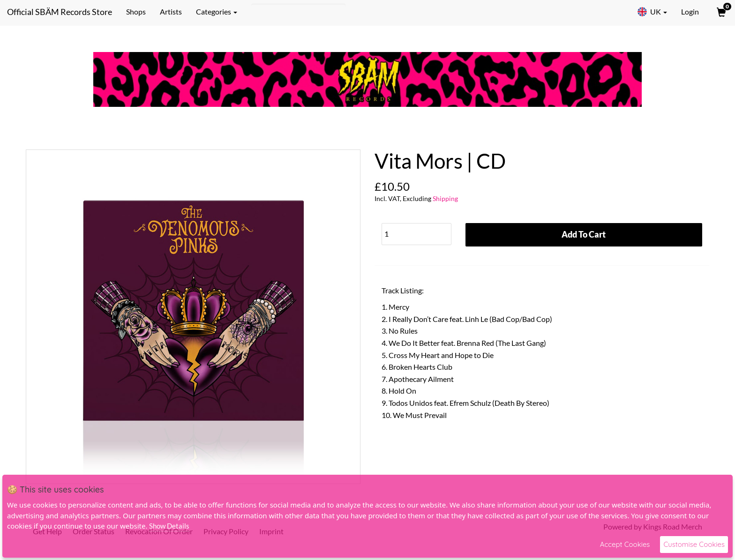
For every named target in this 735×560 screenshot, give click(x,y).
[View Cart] (720, 12)
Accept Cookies (625, 544)
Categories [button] (217, 11)
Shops (136, 11)
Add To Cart (584, 234)
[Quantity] (416, 234)
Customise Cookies (694, 544)
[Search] (298, 12)
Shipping (445, 198)
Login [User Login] (690, 11)
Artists (171, 11)
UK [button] (652, 12)
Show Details (169, 526)
